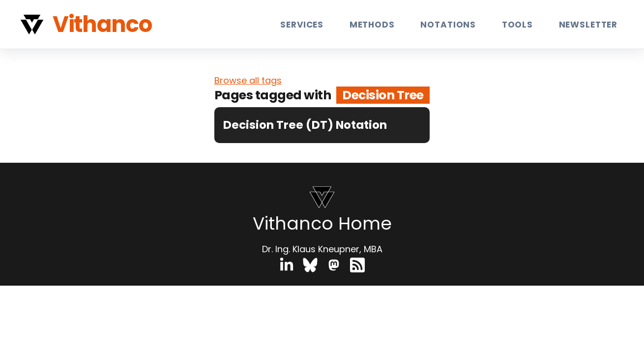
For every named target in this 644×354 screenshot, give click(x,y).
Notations (448, 24)
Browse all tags (248, 80)
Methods (372, 24)
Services (302, 24)
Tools (517, 24)
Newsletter (588, 24)
